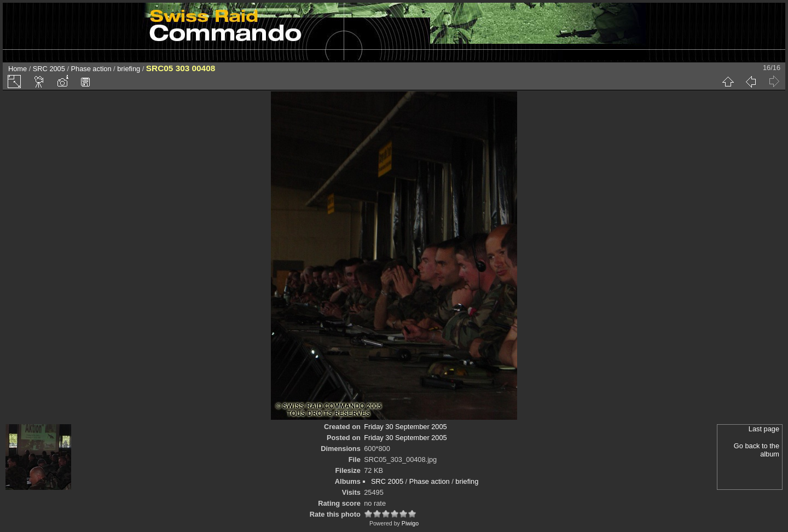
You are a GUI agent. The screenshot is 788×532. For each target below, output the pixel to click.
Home (18, 69)
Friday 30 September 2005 (405, 427)
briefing (129, 69)
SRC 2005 (49, 69)
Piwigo (410, 523)
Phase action (91, 69)
